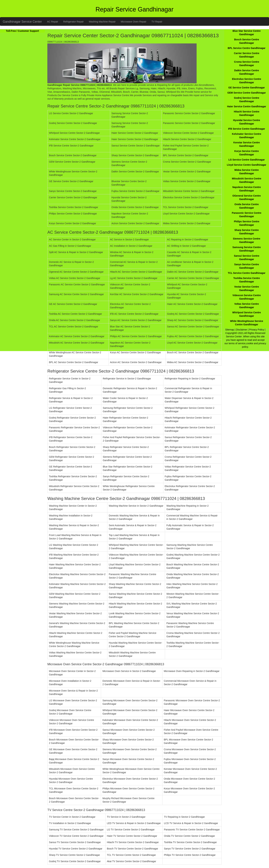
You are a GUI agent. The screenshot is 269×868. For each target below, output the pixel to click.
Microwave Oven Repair (134, 22)
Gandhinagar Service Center (22, 22)
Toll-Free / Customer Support (22, 31)
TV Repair (157, 22)
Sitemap (230, 330)
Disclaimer (242, 330)
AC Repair (53, 22)
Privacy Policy (257, 330)
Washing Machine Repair (102, 22)
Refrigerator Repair (74, 22)
